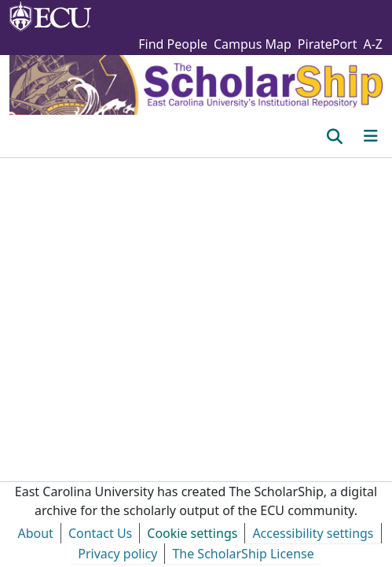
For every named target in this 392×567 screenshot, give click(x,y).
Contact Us (100, 533)
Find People (173, 44)
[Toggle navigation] (371, 136)
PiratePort (328, 44)
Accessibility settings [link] (313, 533)
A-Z (373, 44)
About (35, 533)
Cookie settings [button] (192, 533)
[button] (334, 136)
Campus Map (253, 44)
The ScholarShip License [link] (243, 554)
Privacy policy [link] (117, 554)
